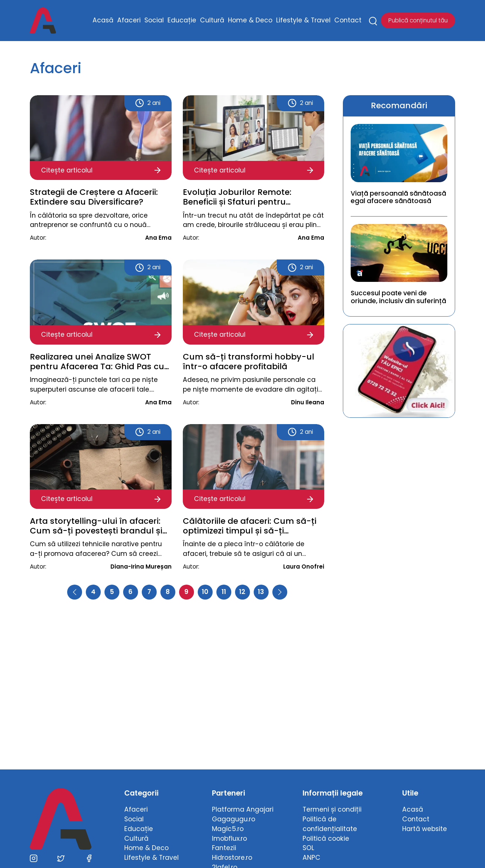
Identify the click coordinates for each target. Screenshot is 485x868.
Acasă (103, 20)
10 (205, 592)
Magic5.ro (228, 829)
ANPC (312, 858)
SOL (308, 848)
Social (154, 20)
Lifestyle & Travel (303, 20)
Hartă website (425, 829)
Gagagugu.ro (234, 819)
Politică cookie (326, 839)
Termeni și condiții (332, 809)
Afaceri (129, 20)
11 (224, 592)
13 (261, 592)
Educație (182, 20)
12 (242, 592)
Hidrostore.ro (232, 858)
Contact (348, 20)
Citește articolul (101, 170)
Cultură (212, 20)
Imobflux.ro (229, 839)
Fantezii (224, 848)
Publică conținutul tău (418, 20)
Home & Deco (250, 20)
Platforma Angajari (243, 809)
